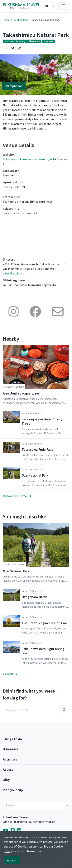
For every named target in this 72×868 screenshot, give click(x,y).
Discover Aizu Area (17, 496)
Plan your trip (13, 790)
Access (8, 769)
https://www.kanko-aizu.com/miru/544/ (29, 159)
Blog (6, 780)
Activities (10, 759)
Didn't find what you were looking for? (29, 694)
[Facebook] (13, 830)
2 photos (14, 86)
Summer (48, 41)
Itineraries (11, 749)
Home (6, 20)
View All (10, 674)
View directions (13, 273)
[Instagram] (19, 830)
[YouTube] (5, 830)
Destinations (21, 20)
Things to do (12, 739)
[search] (31, 710)
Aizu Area (34, 41)
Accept (12, 860)
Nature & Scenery (15, 41)
